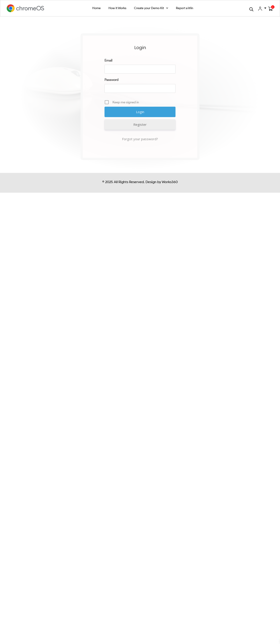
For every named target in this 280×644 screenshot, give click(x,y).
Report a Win (185, 8)
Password (113, 76)
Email (110, 57)
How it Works (117, 8)
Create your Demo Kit (151, 8)
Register (126, 119)
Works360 (169, 174)
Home (97, 8)
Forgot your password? (140, 132)
